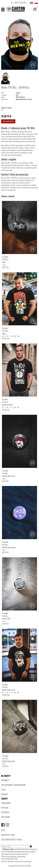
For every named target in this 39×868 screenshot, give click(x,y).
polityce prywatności (22, 854)
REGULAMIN (5, 817)
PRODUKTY (5, 780)
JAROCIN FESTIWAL (8, 835)
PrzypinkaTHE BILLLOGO (5, 260)
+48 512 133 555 (20, 2)
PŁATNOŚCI (5, 812)
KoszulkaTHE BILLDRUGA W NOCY (7, 402)
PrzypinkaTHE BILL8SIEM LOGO (6, 616)
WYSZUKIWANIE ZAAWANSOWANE (13, 785)
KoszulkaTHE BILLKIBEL (5, 331)
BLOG (3, 830)
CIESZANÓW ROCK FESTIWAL (12, 839)
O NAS (3, 790)
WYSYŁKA (5, 808)
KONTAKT (5, 794)
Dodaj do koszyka (8, 121)
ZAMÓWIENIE (6, 803)
